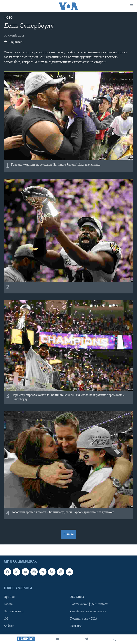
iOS (6, 619)
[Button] (14, 43)
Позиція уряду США (84, 619)
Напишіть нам (14, 612)
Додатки (76, 626)
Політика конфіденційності (89, 604)
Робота (8, 604)
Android (9, 626)
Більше (69, 534)
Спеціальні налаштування (88, 612)
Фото (8, 18)
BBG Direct (77, 597)
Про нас (9, 597)
